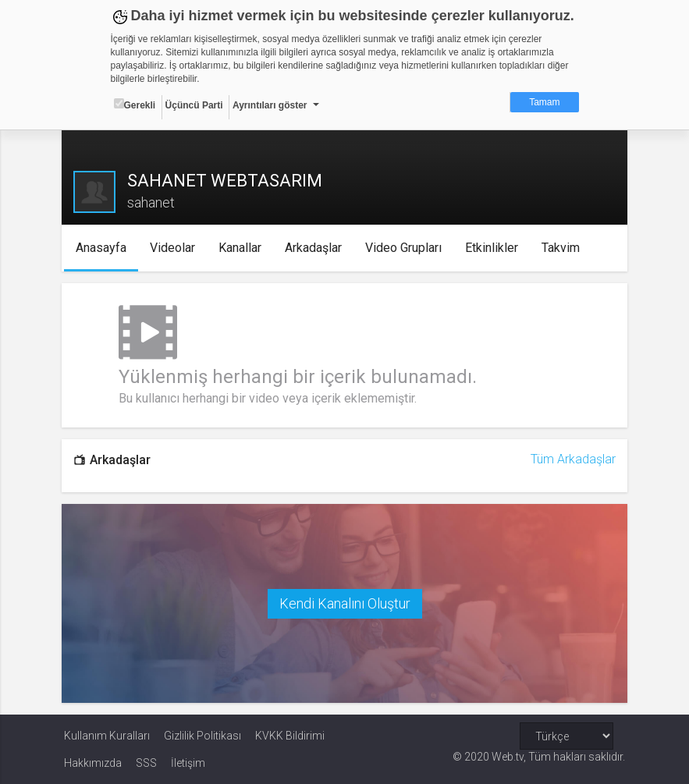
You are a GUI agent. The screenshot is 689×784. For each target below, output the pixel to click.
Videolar (174, 248)
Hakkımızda (93, 762)
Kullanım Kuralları (107, 735)
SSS (146, 762)
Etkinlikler (493, 248)
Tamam (544, 102)
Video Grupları (405, 248)
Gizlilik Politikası (202, 735)
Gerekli (135, 105)
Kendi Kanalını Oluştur (345, 603)
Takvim (562, 248)
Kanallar (242, 248)
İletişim (188, 762)
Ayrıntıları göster (270, 105)
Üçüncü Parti (194, 105)
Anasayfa (103, 248)
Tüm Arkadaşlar (572, 459)
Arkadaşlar (315, 248)
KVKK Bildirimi (290, 735)
